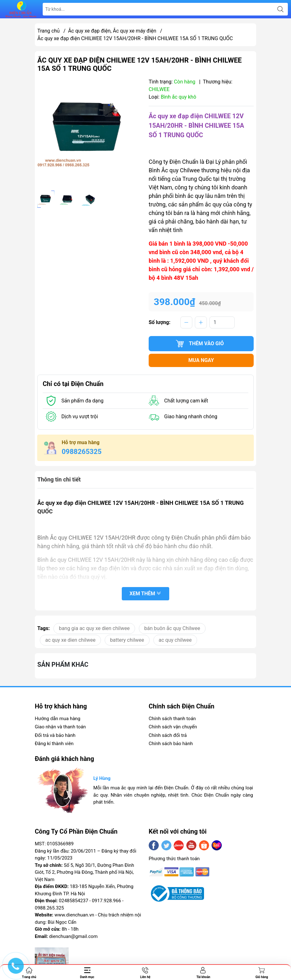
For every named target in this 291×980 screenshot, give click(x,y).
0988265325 (82, 452)
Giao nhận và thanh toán (60, 727)
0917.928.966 (106, 901)
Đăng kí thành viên (54, 744)
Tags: (43, 628)
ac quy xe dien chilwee (70, 640)
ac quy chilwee (175, 640)
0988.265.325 (49, 908)
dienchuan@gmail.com (73, 936)
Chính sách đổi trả (168, 735)
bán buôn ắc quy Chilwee (172, 628)
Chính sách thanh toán (172, 719)
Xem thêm (146, 594)
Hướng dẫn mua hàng (58, 719)
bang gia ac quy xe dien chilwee (94, 628)
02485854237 (74, 901)
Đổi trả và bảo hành (55, 735)
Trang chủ (49, 31)
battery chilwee (127, 640)
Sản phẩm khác (63, 665)
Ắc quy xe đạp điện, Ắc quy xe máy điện (112, 31)
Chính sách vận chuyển (173, 727)
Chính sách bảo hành (171, 744)
